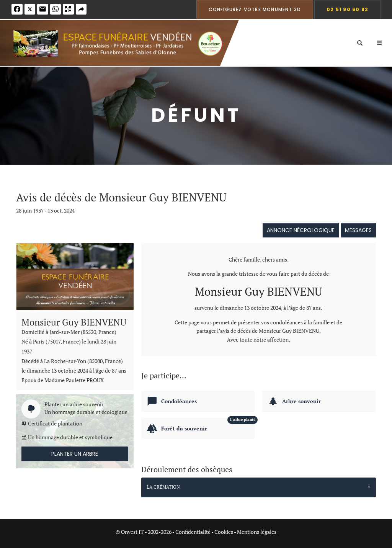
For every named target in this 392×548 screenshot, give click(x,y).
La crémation (163, 487)
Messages (358, 230)
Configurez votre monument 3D (255, 9)
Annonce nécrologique (301, 230)
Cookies (224, 532)
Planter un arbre (75, 454)
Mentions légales (257, 532)
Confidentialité (193, 532)
